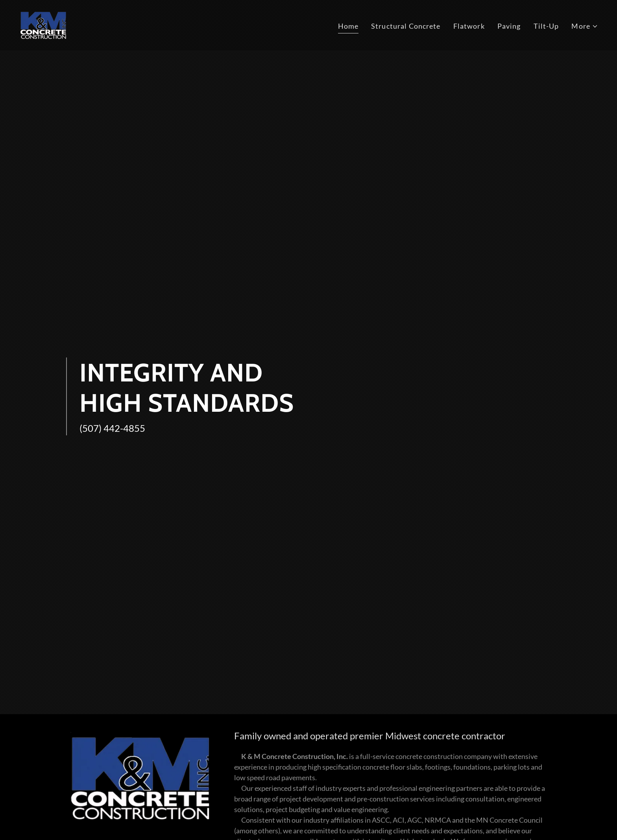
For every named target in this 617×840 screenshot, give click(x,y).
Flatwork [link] (469, 26)
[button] (585, 26)
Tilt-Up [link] (546, 26)
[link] (43, 24)
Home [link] (348, 26)
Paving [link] (509, 26)
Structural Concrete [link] (406, 26)
